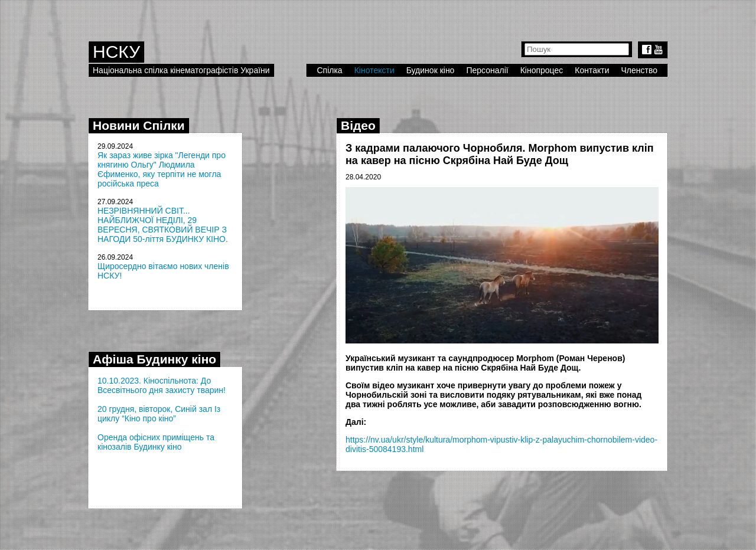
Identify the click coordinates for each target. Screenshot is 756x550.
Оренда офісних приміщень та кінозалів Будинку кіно (156, 442)
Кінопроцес (542, 70)
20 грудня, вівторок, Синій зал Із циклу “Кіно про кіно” (159, 414)
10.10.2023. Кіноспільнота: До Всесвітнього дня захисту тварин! (162, 385)
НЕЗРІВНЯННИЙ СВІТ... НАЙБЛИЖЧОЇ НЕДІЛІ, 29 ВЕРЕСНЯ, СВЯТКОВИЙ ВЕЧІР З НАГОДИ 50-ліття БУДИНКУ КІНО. (163, 225)
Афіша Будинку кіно (154, 359)
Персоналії (487, 70)
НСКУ (116, 52)
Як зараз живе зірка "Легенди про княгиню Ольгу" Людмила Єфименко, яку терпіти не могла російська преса (162, 169)
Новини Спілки (139, 125)
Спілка (329, 70)
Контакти (592, 70)
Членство (640, 70)
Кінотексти (374, 70)
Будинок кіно (431, 70)
